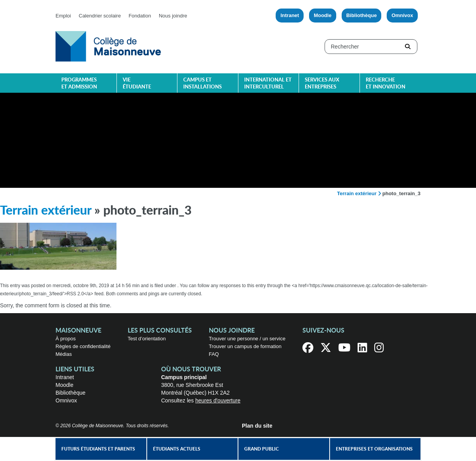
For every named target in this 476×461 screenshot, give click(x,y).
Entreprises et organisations (374, 449)
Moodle (323, 15)
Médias (64, 354)
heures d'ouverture (218, 400)
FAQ (214, 354)
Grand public (261, 449)
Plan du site (257, 426)
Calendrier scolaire (100, 16)
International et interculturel (268, 84)
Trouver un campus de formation (245, 346)
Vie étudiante (137, 84)
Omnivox (402, 15)
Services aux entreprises (322, 84)
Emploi (63, 16)
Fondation (140, 16)
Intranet (290, 15)
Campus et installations (202, 84)
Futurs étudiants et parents (98, 449)
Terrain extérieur (357, 193)
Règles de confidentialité (83, 346)
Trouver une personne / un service (247, 339)
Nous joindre (173, 16)
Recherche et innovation (386, 84)
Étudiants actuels (177, 449)
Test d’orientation (147, 339)
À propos (66, 339)
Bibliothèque (362, 15)
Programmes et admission (79, 84)
